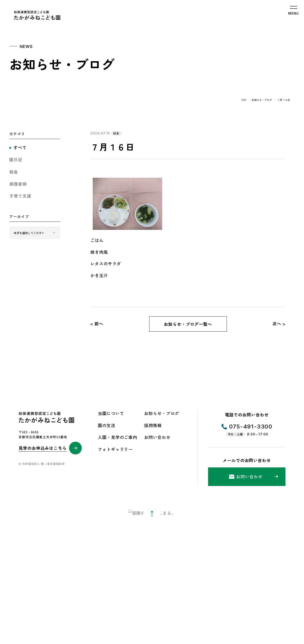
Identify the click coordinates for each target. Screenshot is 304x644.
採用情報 (153, 425)
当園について (111, 413)
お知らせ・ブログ (262, 100)
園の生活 (107, 425)
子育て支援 (20, 196)
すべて (20, 147)
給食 (14, 172)
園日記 (16, 159)
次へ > (279, 324)
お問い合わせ (157, 437)
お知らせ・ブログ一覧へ (188, 324)
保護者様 (18, 184)
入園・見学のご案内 (117, 437)
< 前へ (97, 324)
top (244, 100)
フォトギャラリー (115, 449)
